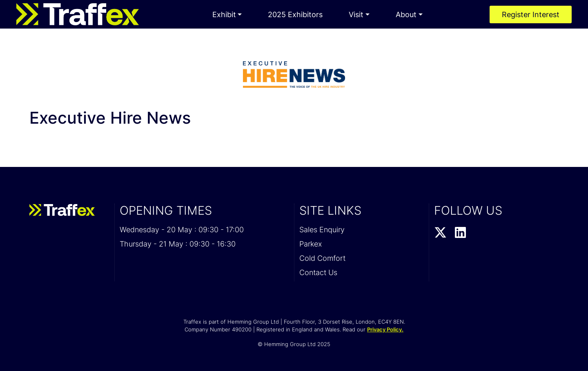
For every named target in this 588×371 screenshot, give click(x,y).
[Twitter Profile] (440, 233)
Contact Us (318, 272)
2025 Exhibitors (295, 14)
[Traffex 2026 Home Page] (78, 14)
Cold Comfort (322, 258)
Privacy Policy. (385, 329)
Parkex (311, 244)
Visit (356, 14)
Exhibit (224, 14)
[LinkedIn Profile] (460, 233)
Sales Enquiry (322, 230)
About (406, 14)
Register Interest (531, 14)
